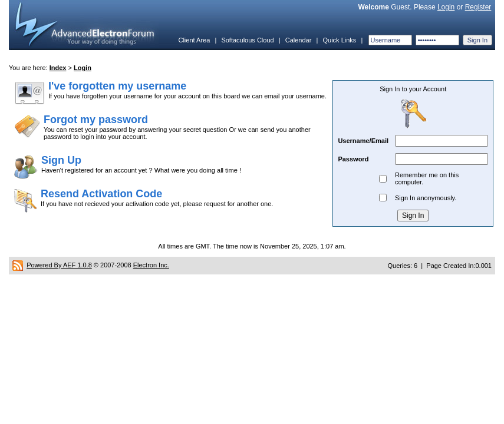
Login (446, 7)
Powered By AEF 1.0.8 (59, 265)
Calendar (299, 40)
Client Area (194, 40)
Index (58, 68)
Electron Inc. (151, 265)
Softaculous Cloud (247, 40)
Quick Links (339, 40)
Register (478, 7)
